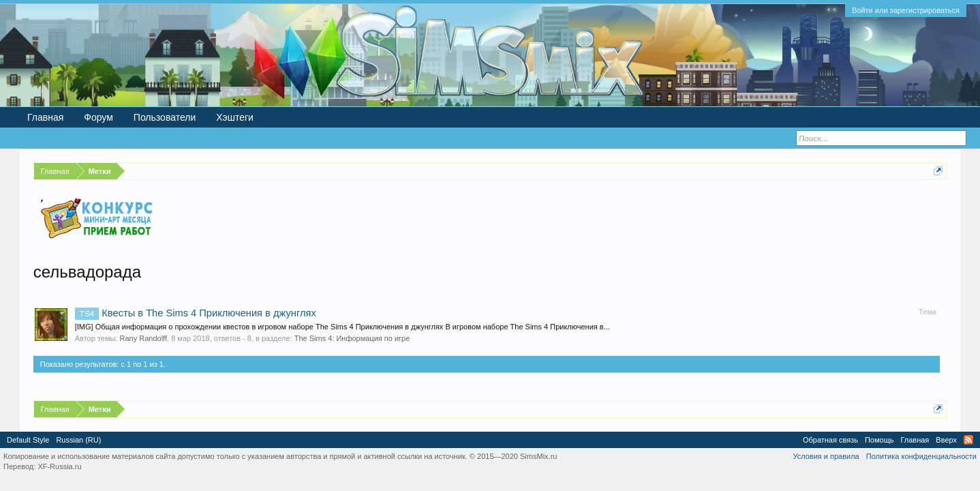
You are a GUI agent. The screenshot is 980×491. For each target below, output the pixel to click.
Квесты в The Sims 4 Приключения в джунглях (196, 313)
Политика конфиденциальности (921, 456)
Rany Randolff (144, 338)
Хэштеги (235, 117)
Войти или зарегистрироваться (906, 10)
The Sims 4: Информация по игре (352, 338)
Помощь (879, 440)
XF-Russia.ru (59, 466)
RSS (968, 440)
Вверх (946, 440)
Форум (98, 117)
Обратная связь (830, 440)
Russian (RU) (78, 440)
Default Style (28, 440)
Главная (45, 117)
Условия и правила (826, 456)
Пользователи (165, 117)
